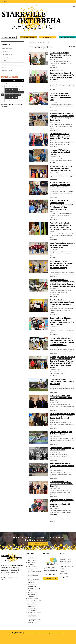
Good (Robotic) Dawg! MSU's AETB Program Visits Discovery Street (62, 245)
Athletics (4, 67)
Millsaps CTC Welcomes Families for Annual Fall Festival (60, 152)
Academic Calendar (33, 558)
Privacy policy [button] (41, 633)
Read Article (53, 67)
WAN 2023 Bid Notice (34, 599)
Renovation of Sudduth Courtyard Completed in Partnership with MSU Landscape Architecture (60, 226)
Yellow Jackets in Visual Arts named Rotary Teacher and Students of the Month (62, 416)
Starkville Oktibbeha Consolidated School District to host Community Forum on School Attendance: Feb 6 (62, 283)
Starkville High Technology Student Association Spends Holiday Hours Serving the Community (62, 117)
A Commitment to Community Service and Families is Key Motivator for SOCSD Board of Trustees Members (62, 75)
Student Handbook (33, 560)
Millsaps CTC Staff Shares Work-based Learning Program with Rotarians (61, 168)
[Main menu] (74, 6)
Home (30, 42)
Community (43, 42)
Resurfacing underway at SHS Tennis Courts (61, 433)
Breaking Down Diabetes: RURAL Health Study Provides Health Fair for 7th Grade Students (62, 321)
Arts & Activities (6, 61)
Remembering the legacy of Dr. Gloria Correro (62, 449)
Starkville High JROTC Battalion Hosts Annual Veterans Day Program (60, 136)
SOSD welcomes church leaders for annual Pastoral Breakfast (62, 484)
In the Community (7, 70)
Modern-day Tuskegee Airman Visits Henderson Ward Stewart (61, 55)
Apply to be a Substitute (34, 613)
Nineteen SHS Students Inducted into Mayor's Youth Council (62, 466)
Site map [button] (48, 633)
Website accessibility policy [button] (30, 633)
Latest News (5, 52)
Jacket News (36, 42)
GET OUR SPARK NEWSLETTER (38, 544)
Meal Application (32, 567)
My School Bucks (32, 569)
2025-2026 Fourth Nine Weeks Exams (12, 104)
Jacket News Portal (7, 48)
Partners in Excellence (8, 64)
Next (52, 522)
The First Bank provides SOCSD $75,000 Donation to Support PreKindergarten (62, 302)
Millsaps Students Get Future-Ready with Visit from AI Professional (60, 185)
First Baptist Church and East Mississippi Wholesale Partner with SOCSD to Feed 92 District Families (62, 341)
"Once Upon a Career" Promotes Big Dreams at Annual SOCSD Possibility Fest (61, 97)
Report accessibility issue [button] (58, 633)
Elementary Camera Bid (34, 601)
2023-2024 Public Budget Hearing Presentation (33, 594)
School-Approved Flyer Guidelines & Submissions (34, 581)
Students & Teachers (7, 58)
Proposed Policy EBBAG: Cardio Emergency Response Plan (34, 605)
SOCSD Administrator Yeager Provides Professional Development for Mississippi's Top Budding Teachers (61, 205)
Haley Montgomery (65, 570)
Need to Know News (7, 55)
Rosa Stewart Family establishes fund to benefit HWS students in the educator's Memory (62, 264)
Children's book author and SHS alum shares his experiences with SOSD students (62, 503)
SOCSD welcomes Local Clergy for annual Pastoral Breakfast (61, 398)
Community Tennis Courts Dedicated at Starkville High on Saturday (62, 382)
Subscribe (72, 47)
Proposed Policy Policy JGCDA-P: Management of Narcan (34, 621)
